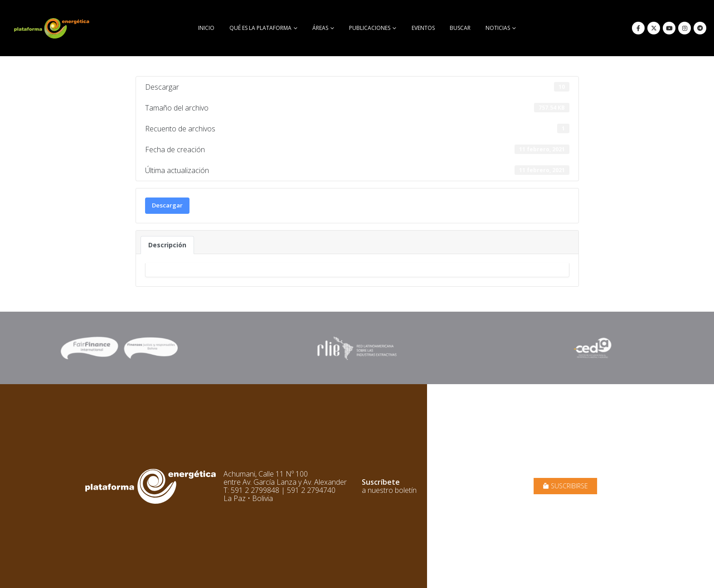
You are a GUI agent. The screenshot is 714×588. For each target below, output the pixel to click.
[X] (654, 28)
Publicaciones (370, 28)
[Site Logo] (53, 28)
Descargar (167, 205)
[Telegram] (700, 28)
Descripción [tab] (167, 245)
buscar (460, 28)
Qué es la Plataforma (260, 28)
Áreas (320, 28)
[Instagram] (685, 28)
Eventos (423, 28)
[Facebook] (638, 28)
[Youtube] (669, 28)
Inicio (206, 28)
